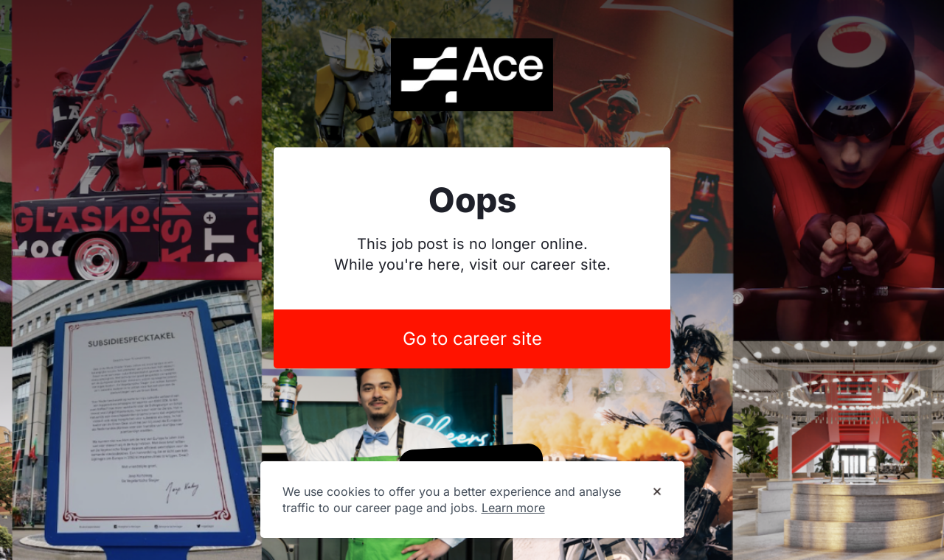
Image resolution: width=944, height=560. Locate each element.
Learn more (513, 508)
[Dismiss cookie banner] (657, 492)
